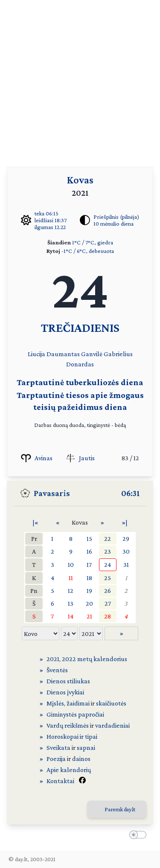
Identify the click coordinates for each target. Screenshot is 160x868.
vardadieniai (112, 725)
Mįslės (55, 703)
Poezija (56, 759)
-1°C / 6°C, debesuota (88, 251)
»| (125, 522)
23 (108, 551)
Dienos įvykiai (65, 692)
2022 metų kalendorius (95, 659)
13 (71, 603)
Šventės (57, 670)
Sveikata (58, 748)
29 (126, 539)
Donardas (80, 364)
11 (71, 578)
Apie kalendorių (69, 770)
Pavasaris (52, 493)
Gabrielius (118, 354)
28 (108, 616)
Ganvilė (92, 354)
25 (108, 578)
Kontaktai (60, 781)
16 (89, 551)
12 (71, 591)
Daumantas (63, 354)
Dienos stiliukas (68, 681)
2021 (53, 659)
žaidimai (78, 703)
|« (35, 522)
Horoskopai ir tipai (72, 736)
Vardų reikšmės (68, 725)
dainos (81, 759)
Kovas (80, 180)
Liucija (36, 354)
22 (108, 539)
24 (108, 565)
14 (71, 616)
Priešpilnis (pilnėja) (116, 217)
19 (89, 591)
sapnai (86, 748)
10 (71, 565)
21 (89, 616)
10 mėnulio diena (113, 224)
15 (89, 539)
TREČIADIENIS (80, 327)
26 (108, 591)
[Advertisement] (80, 80)
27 (108, 603)
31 (126, 565)
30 (126, 551)
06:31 (131, 493)
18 (89, 578)
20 (89, 603)
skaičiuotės (111, 703)
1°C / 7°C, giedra (93, 242)
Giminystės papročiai (75, 714)
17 (89, 565)
